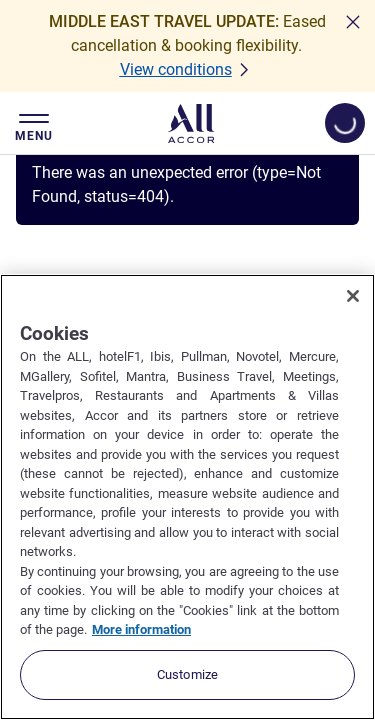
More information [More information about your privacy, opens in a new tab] (141, 629)
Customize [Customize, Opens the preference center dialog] (187, 674)
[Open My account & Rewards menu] (345, 123)
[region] (187, 497)
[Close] (353, 296)
